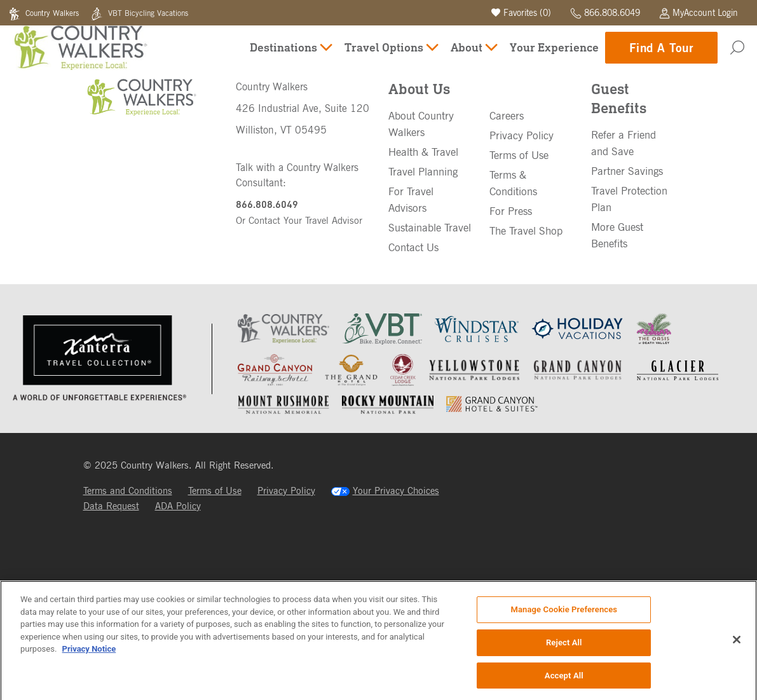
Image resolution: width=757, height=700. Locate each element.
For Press (511, 306)
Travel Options (391, 56)
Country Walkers (45, 13)
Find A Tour (662, 57)
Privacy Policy (522, 231)
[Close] (737, 644)
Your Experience (554, 56)
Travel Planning (423, 267)
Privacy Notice (89, 653)
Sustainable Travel (430, 323)
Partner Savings (627, 266)
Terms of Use (519, 250)
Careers (507, 211)
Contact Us (413, 343)
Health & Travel (423, 247)
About (474, 56)
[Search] (737, 58)
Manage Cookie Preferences (564, 614)
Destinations (291, 56)
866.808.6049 (605, 12)
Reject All (564, 647)
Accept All (564, 680)
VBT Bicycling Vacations (140, 13)
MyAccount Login (699, 12)
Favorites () (521, 12)
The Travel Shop (526, 326)
